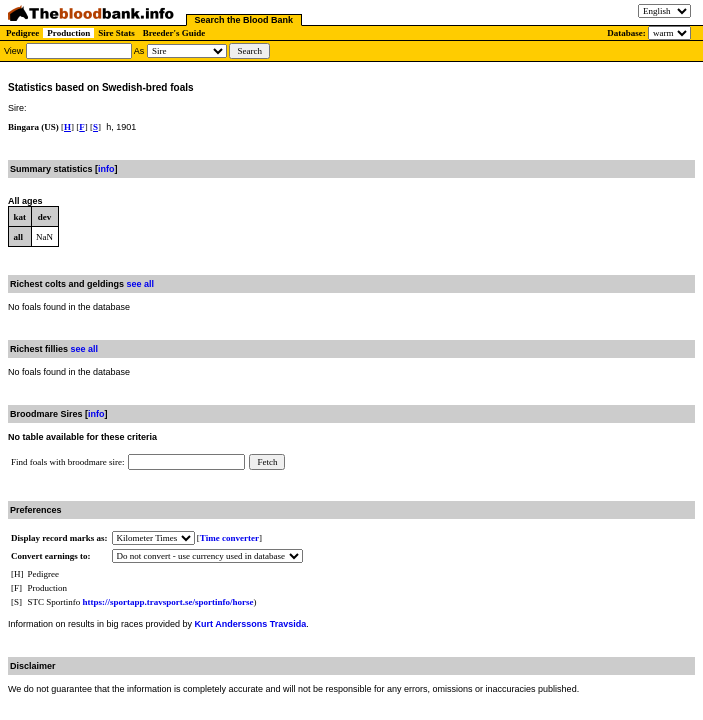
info (106, 169)
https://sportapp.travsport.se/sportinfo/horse (168, 602)
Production (68, 33)
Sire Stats (116, 33)
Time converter (229, 538)
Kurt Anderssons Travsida (251, 624)
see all (141, 284)
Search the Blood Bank (244, 20)
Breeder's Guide (174, 33)
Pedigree (22, 33)
